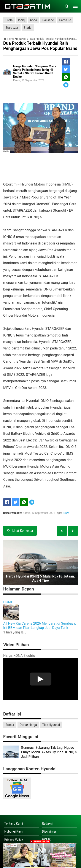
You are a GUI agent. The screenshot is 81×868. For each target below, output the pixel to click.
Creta (9, 20)
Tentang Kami (14, 824)
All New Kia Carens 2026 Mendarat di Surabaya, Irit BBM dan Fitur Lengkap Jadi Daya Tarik (40, 626)
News (66, 513)
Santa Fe (65, 20)
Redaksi (47, 824)
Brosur (10, 725)
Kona (33, 20)
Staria (28, 28)
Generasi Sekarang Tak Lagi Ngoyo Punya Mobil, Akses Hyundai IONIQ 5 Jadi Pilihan (49, 752)
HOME (8, 602)
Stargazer (12, 28)
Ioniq (21, 20)
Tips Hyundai (51, 725)
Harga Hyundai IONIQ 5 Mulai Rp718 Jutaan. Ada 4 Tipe (40, 578)
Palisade (48, 20)
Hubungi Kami (14, 832)
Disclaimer (49, 832)
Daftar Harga (28, 725)
